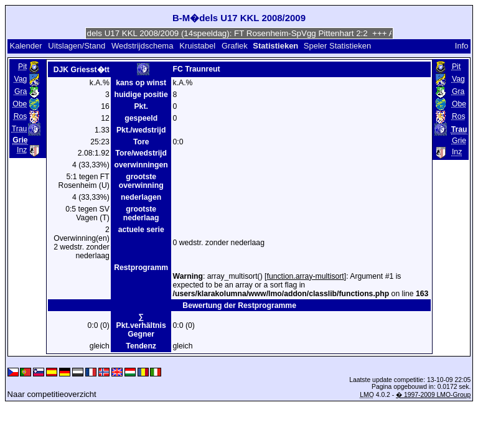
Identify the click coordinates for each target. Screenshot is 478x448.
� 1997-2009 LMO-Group (433, 395)
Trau (20, 129)
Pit (22, 67)
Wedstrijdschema (142, 46)
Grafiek (235, 46)
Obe (20, 104)
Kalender (26, 46)
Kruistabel (197, 46)
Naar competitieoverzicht (52, 394)
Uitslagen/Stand (77, 46)
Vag (21, 79)
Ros (21, 116)
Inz (22, 150)
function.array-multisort (306, 276)
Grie (459, 141)
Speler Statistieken (337, 46)
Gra (21, 91)
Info (462, 46)
